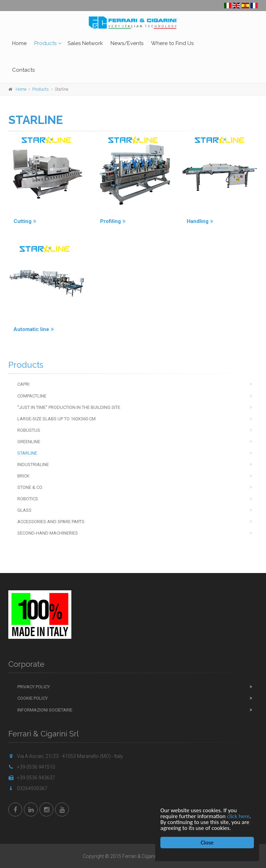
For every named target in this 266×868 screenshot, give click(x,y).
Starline (27, 453)
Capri (23, 384)
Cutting (25, 221)
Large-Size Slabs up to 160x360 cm (56, 419)
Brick (23, 476)
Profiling (113, 221)
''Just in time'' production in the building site (69, 407)
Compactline (32, 396)
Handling (200, 221)
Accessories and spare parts (51, 522)
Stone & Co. (30, 487)
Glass (24, 510)
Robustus (29, 430)
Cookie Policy (33, 698)
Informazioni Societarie (45, 710)
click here (238, 816)
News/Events (127, 43)
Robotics (28, 499)
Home (19, 43)
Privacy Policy (34, 687)
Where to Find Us (172, 43)
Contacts (23, 70)
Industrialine (33, 464)
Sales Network (85, 43)
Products (45, 43)
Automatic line (34, 329)
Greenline (29, 442)
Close (207, 843)
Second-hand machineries (48, 533)
